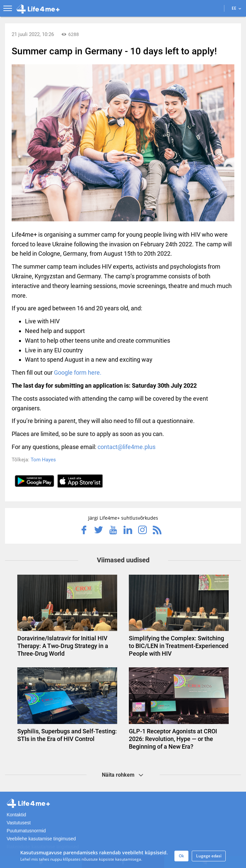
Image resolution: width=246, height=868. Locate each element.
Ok (181, 856)
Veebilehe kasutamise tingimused (41, 839)
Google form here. (78, 372)
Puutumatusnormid (26, 831)
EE (236, 8)
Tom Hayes (43, 460)
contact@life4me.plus (126, 447)
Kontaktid (16, 815)
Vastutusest (19, 823)
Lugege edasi (209, 856)
